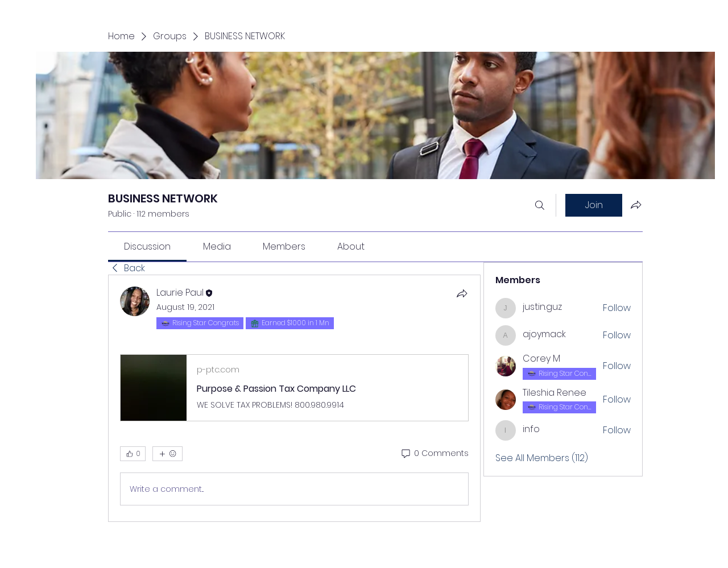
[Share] (462, 293)
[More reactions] (167, 454)
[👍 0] (133, 454)
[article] (294, 398)
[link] (147, 246)
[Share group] (636, 205)
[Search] (540, 205)
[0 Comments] (434, 454)
